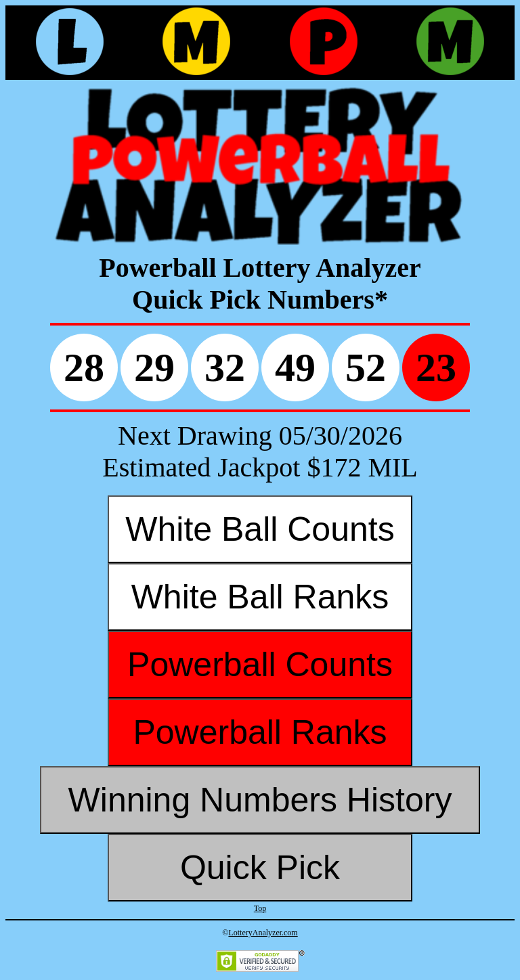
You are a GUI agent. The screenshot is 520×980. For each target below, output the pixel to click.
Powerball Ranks (260, 732)
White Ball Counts (260, 529)
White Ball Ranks (260, 597)
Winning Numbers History (260, 800)
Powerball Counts (260, 665)
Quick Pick (260, 868)
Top (260, 908)
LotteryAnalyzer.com (263, 933)
